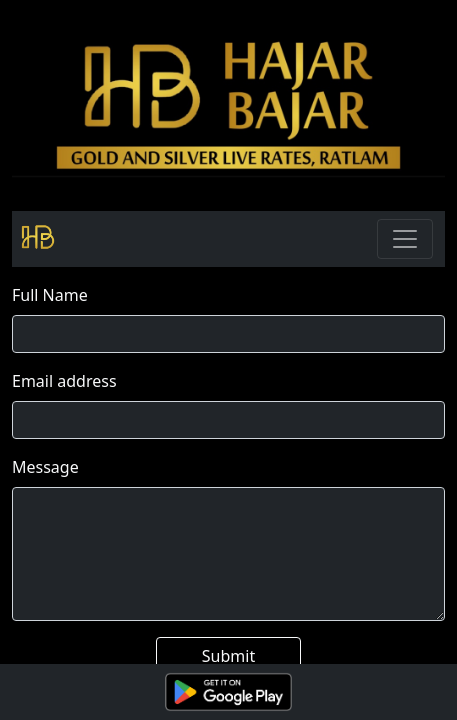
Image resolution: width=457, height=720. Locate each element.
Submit (228, 656)
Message (45, 467)
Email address (64, 381)
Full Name (50, 295)
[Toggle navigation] (405, 239)
